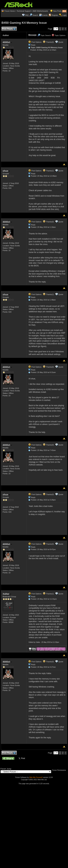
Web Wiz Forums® (36, 777)
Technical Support (24, 11)
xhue (6, 171)
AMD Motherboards (40, 11)
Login (64, 15)
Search (35, 15)
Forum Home (10, 11)
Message (32, 35)
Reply (33, 45)
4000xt (7, 42)
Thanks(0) (48, 42)
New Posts (57, 11)
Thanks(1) (48, 171)
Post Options (35, 42)
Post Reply (9, 29)
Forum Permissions (60, 770)
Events (43, 15)
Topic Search (44, 35)
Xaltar (7, 594)
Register (55, 15)
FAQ (27, 15)
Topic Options (59, 35)
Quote (61, 42)
